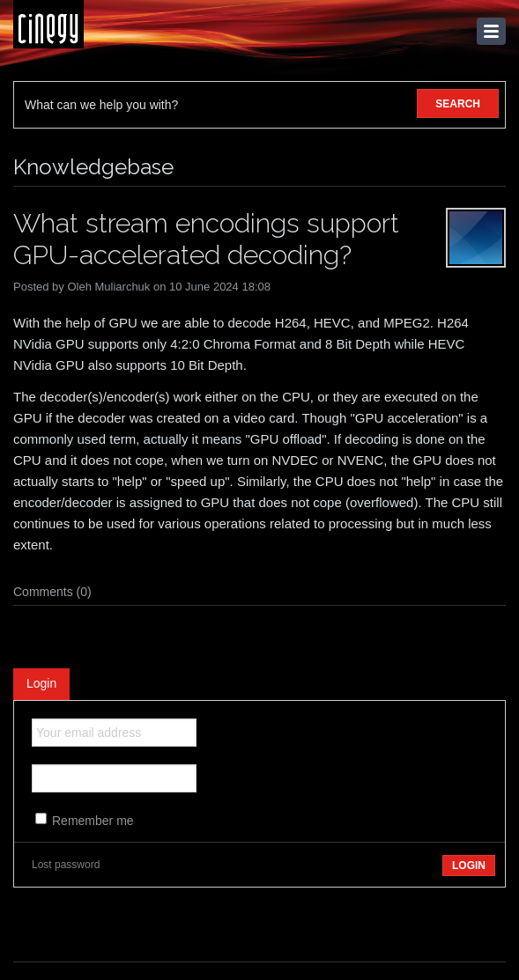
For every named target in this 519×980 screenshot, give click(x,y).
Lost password (66, 865)
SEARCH (458, 104)
